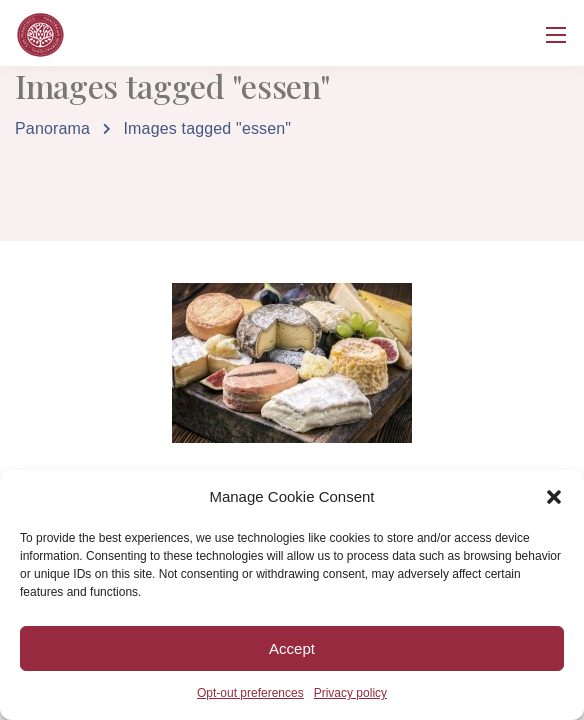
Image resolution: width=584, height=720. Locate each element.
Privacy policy (350, 693)
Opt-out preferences (250, 693)
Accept (292, 648)
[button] (554, 497)
